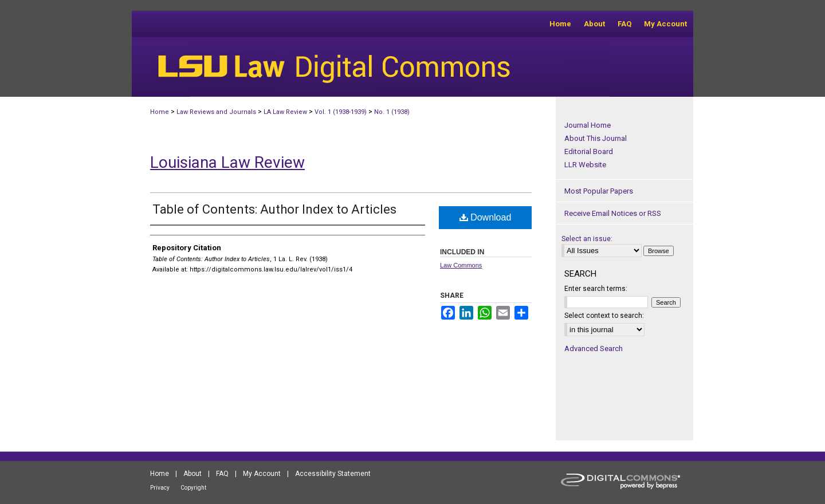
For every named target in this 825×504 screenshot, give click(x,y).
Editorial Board (589, 151)
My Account (262, 474)
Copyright (193, 488)
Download (486, 217)
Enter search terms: (596, 289)
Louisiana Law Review (227, 162)
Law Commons (461, 265)
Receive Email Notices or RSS (613, 213)
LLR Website (585, 165)
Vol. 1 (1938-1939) (341, 112)
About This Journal (596, 138)
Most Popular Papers (599, 191)
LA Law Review (285, 112)
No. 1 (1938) (392, 112)
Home (160, 112)
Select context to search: (604, 316)
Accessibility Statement (333, 474)
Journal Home (588, 125)
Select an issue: (587, 239)
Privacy (160, 488)
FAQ (222, 474)
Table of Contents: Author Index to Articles (274, 209)
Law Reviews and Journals (216, 112)
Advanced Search (594, 349)
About (192, 474)
